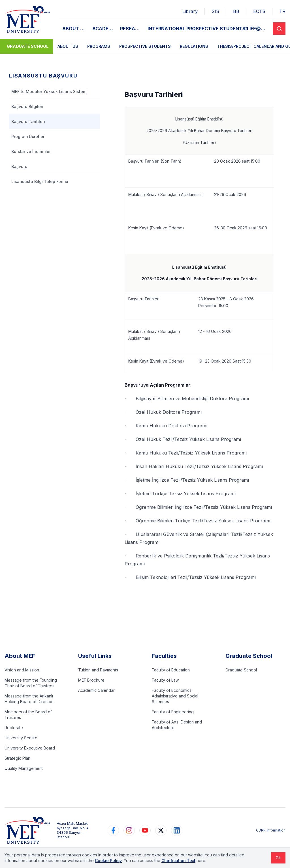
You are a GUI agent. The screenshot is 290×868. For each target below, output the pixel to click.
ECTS (259, 11)
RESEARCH (132, 29)
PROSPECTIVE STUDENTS (216, 29)
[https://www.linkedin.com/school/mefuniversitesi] (177, 830)
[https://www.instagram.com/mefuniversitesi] (129, 830)
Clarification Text (178, 861)
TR (282, 11)
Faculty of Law (165, 680)
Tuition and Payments (98, 670)
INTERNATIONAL (166, 29)
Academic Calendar (96, 690)
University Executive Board (30, 748)
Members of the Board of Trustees (28, 715)
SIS (215, 11)
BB (236, 11)
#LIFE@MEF (257, 29)
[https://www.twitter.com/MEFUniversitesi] (161, 830)
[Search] (279, 29)
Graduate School (28, 46)
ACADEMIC (105, 29)
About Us (68, 46)
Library (190, 11)
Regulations (194, 46)
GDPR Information (271, 830)
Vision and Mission (22, 670)
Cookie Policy (108, 861)
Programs (99, 46)
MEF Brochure (91, 680)
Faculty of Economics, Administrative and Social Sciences (175, 696)
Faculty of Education (171, 670)
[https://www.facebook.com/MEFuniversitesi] (113, 830)
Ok (278, 858)
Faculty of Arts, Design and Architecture (177, 725)
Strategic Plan (17, 758)
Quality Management (24, 768)
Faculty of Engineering (173, 712)
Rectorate (14, 728)
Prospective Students (145, 46)
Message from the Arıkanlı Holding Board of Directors (30, 699)
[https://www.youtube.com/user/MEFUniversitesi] (145, 830)
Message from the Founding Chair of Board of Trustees (31, 683)
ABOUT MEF (76, 29)
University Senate (21, 738)
